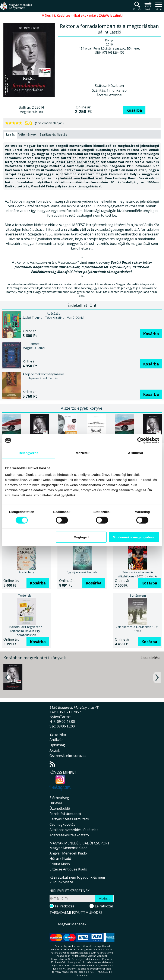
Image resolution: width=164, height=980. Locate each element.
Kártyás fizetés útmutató (69, 819)
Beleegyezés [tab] (29, 453)
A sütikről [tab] (136, 453)
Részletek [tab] (82, 453)
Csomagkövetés (62, 824)
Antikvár (56, 740)
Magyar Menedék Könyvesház (16, 8)
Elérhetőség (59, 798)
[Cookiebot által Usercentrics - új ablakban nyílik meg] (140, 440)
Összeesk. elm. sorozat (68, 756)
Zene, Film (58, 734)
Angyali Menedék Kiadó (68, 853)
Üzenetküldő (60, 808)
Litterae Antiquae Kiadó (68, 869)
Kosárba (134, 110)
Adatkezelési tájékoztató (69, 835)
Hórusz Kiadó (60, 859)
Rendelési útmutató (65, 814)
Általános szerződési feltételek (74, 830)
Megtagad (81, 537)
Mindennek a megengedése (134, 537)
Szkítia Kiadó (60, 864)
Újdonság (57, 745)
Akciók (55, 750)
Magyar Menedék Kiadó (69, 848)
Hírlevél (56, 803)
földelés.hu (82, 975)
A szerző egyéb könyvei (82, 408)
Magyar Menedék (72, 924)
